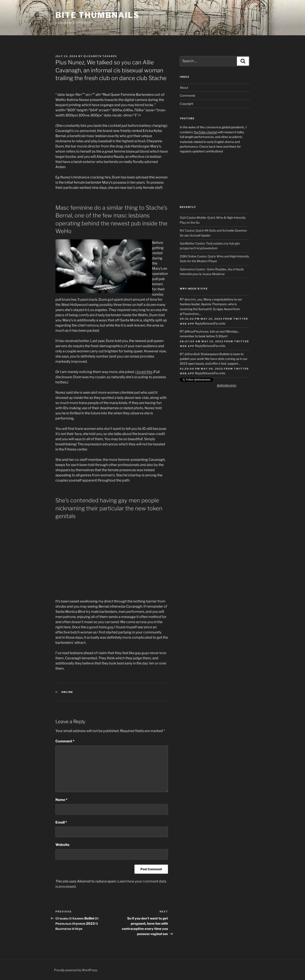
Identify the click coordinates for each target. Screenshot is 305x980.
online (67, 692)
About (184, 87)
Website (62, 845)
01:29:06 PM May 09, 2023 (201, 369)
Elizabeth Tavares (100, 56)
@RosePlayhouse (196, 331)
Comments (188, 95)
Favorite (220, 323)
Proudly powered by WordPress (76, 970)
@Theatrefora (189, 314)
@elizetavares (227, 385)
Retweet (208, 323)
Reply (199, 323)
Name (61, 800)
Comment (65, 741)
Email (61, 822)
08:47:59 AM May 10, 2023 (201, 341)
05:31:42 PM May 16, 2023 (201, 319)
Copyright (186, 104)
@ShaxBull (192, 354)
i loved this (144, 372)
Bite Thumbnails (97, 15)
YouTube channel (205, 132)
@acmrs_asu (193, 299)
